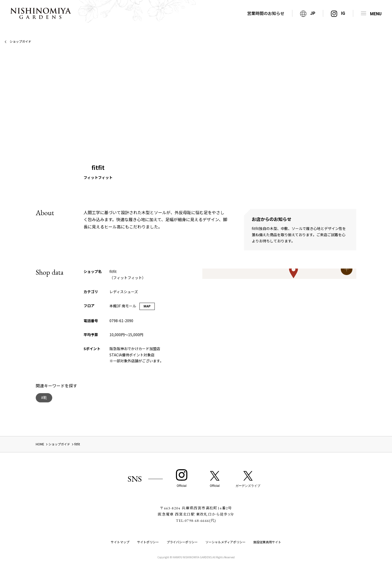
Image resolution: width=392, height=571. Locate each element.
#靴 (44, 397)
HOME (40, 444)
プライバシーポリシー (182, 542)
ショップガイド (20, 41)
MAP (147, 306)
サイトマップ (120, 542)
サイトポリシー (148, 542)
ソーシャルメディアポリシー (225, 542)
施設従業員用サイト (267, 542)
